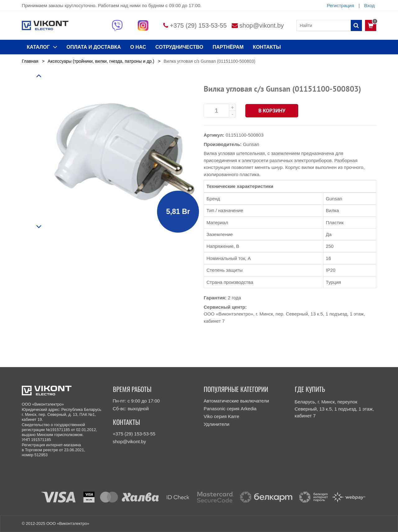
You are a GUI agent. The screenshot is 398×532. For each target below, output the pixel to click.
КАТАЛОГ (42, 47)
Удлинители (217, 424)
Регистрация (340, 5)
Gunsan (251, 144)
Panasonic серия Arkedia (230, 409)
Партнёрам (228, 47)
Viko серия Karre (222, 416)
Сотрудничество (179, 47)
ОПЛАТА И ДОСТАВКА (94, 47)
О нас (138, 47)
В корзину (272, 111)
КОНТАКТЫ (267, 47)
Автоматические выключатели (236, 401)
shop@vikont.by (262, 25)
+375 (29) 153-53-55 (198, 25)
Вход (369, 5)
